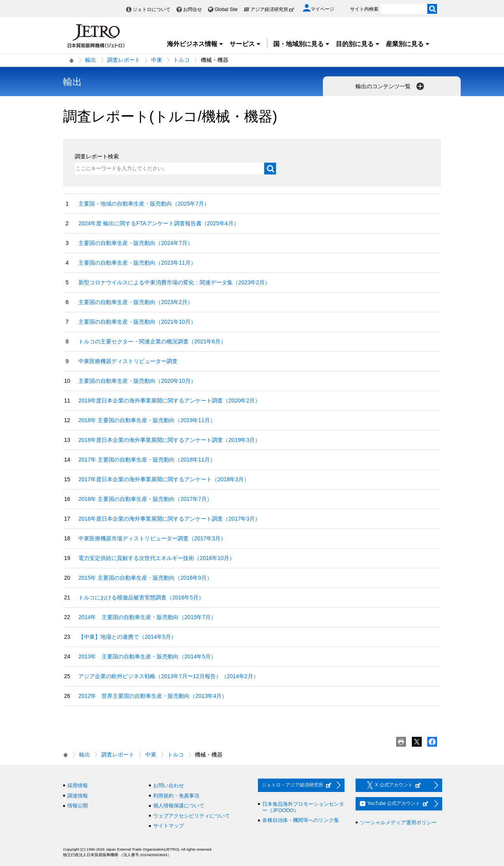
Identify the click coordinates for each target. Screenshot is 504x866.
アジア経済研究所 (272, 9)
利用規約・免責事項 (176, 796)
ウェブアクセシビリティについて (192, 816)
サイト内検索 (364, 9)
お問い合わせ (169, 785)
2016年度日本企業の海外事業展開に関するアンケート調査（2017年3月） (169, 519)
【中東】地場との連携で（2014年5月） (127, 637)
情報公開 (78, 806)
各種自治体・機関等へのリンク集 (301, 820)
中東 (157, 60)
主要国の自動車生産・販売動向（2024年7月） (136, 243)
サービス (245, 44)
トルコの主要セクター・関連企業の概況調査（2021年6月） (152, 341)
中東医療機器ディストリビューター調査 (128, 361)
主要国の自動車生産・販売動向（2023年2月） (136, 302)
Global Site (226, 9)
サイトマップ (169, 826)
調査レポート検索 (97, 156)
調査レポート (124, 60)
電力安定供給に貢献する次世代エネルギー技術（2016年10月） (157, 558)
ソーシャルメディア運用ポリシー (398, 822)
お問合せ (193, 9)
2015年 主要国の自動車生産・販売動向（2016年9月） (145, 578)
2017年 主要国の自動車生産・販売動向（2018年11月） (147, 460)
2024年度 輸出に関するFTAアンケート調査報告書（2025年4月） (158, 223)
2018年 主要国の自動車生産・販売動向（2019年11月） (147, 420)
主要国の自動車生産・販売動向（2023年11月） (137, 263)
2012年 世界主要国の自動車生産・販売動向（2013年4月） (153, 696)
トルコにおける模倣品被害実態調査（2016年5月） (141, 597)
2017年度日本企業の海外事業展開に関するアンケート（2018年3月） (164, 479)
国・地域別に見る (302, 44)
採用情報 (78, 785)
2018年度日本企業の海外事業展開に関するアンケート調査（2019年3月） (169, 440)
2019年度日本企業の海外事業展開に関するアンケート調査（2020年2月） (169, 401)
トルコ (182, 60)
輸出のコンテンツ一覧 (391, 86)
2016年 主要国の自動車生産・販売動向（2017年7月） (145, 499)
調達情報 (78, 796)
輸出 (91, 60)
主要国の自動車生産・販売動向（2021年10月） (137, 322)
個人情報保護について (179, 806)
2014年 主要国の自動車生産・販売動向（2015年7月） (147, 617)
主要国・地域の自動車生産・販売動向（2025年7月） (144, 204)
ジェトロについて (152, 9)
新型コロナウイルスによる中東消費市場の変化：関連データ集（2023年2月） (174, 282)
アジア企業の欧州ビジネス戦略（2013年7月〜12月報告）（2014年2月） (168, 676)
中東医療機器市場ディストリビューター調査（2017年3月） (152, 538)
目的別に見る (358, 44)
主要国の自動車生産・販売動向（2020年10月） (137, 381)
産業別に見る (408, 44)
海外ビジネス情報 (195, 44)
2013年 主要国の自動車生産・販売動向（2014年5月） (147, 656)
